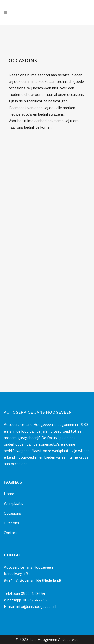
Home (9, 494)
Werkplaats (13, 503)
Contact (11, 533)
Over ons (11, 523)
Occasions (12, 513)
